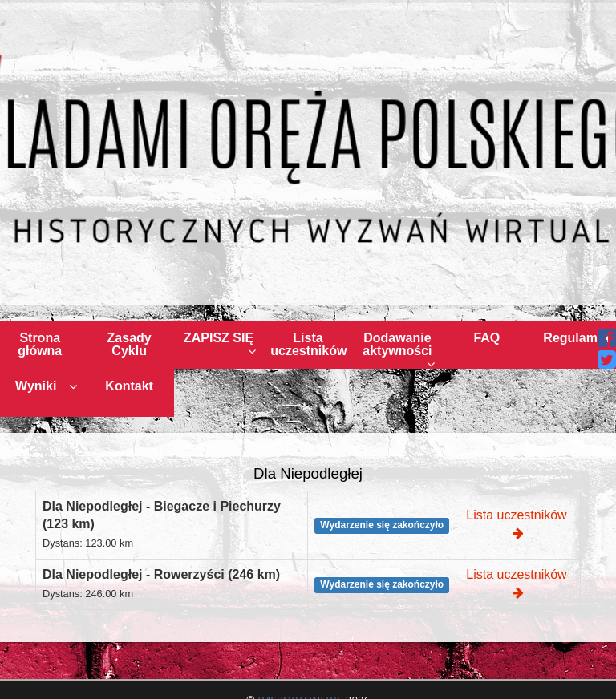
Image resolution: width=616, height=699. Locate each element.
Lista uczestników (308, 344)
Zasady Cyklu (130, 344)
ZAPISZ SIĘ (220, 344)
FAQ (486, 338)
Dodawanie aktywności (399, 350)
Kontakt (129, 386)
